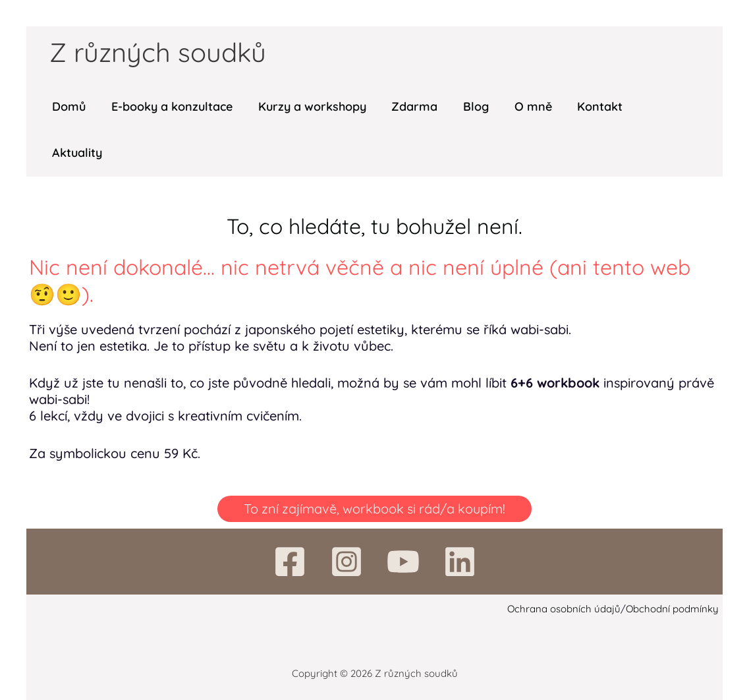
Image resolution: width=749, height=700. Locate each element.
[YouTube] (403, 562)
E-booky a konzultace (169, 106)
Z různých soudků (158, 52)
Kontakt (589, 106)
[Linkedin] (460, 562)
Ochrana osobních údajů (564, 609)
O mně (523, 106)
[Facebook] (290, 562)
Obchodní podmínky (672, 609)
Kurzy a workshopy (308, 106)
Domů (68, 106)
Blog (468, 106)
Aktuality (76, 153)
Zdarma (408, 106)
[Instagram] (347, 562)
